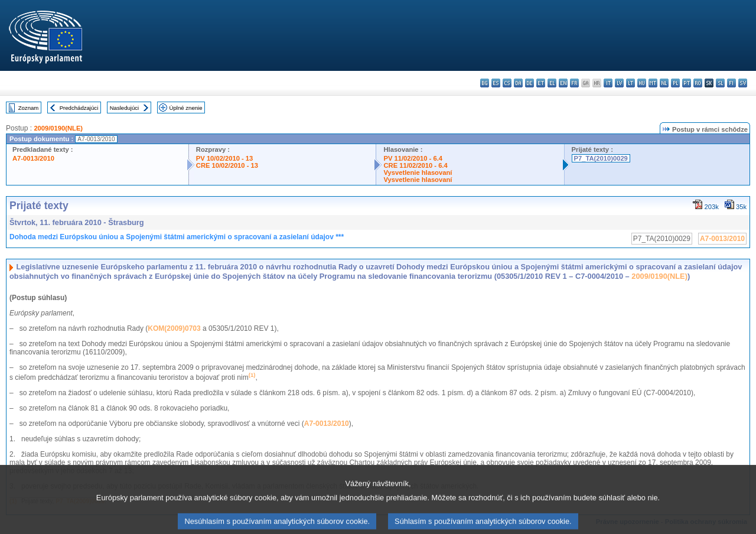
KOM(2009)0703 (174, 328)
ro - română (698, 83)
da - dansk (518, 83)
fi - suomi (731, 83)
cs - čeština (507, 83)
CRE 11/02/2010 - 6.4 (415, 165)
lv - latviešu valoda (619, 83)
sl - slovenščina (720, 83)
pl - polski (675, 83)
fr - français (574, 83)
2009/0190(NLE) (58, 128)
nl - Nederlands (664, 83)
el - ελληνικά (552, 83)
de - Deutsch (529, 83)
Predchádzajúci (79, 108)
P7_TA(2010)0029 (601, 158)
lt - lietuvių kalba (630, 83)
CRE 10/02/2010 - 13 (227, 165)
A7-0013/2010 (33, 158)
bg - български (485, 83)
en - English (563, 83)
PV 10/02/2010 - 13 (224, 158)
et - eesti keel (541, 83)
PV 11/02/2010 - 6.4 (413, 158)
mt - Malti (653, 83)
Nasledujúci (125, 108)
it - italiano (608, 83)
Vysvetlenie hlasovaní (418, 172)
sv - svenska (743, 83)
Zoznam (29, 108)
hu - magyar (642, 83)
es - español (496, 83)
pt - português (687, 83)
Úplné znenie (186, 108)
